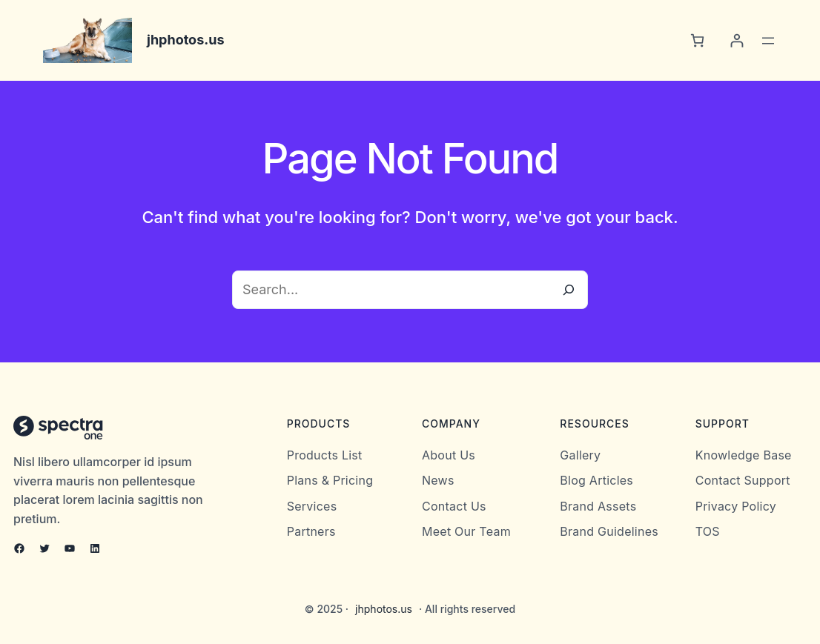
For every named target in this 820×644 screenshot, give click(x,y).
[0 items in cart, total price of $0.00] (697, 40)
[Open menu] (768, 41)
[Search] (569, 290)
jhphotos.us (186, 40)
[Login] (737, 40)
